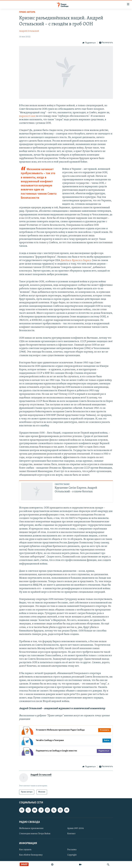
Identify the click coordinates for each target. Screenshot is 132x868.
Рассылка (72, 850)
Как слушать (25, 850)
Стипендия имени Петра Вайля (35, 834)
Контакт (71, 834)
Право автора (27, 12)
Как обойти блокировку (31, 855)
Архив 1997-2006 (75, 828)
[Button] (89, 43)
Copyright (72, 855)
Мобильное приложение (31, 828)
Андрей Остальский (29, 31)
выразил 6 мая (28, 116)
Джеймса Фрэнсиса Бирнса (76, 260)
